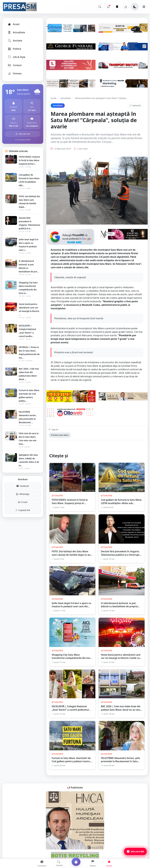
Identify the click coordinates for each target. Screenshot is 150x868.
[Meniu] (144, 7)
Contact (15, 65)
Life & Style (16, 57)
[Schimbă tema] (135, 7)
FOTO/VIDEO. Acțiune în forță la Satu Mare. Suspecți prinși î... (29, 160)
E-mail (23, 502)
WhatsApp (23, 494)
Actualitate (16, 32)
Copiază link (23, 510)
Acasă (13, 24)
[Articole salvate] (117, 7)
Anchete (15, 41)
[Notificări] (108, 7)
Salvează (135, 105)
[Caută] (100, 7)
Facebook (23, 486)
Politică (14, 49)
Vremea (15, 73)
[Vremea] (126, 7)
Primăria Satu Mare (60, 435)
